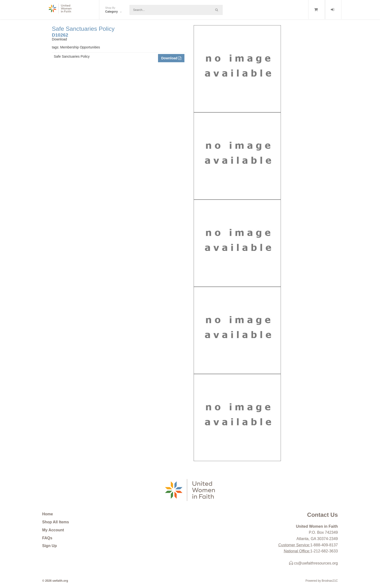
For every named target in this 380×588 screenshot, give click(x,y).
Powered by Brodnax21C (322, 581)
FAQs (47, 538)
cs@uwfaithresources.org (313, 563)
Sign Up (49, 546)
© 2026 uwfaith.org (55, 581)
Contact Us (322, 515)
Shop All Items (56, 522)
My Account (53, 530)
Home (47, 514)
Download (171, 58)
